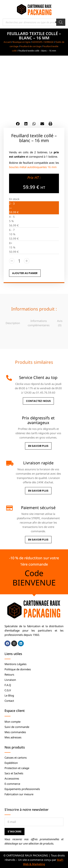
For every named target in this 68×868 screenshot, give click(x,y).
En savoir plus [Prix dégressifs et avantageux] (38, 446)
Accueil (7, 42)
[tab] (13, 323)
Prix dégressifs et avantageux (38, 420)
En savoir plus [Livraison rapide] (38, 491)
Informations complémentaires (39, 323)
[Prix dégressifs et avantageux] (9, 418)
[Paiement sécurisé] (9, 508)
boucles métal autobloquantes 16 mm (33, 167)
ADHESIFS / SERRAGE (43, 42)
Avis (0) (60, 323)
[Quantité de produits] (19, 261)
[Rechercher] (61, 22)
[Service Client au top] (9, 378)
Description (13, 323)
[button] (18, 124)
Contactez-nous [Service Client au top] (38, 401)
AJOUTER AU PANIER (25, 273)
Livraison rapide (38, 463)
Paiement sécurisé (38, 507)
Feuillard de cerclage (31, 46)
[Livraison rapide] (9, 463)
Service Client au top (38, 377)
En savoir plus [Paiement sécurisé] (38, 540)
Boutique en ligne (21, 42)
